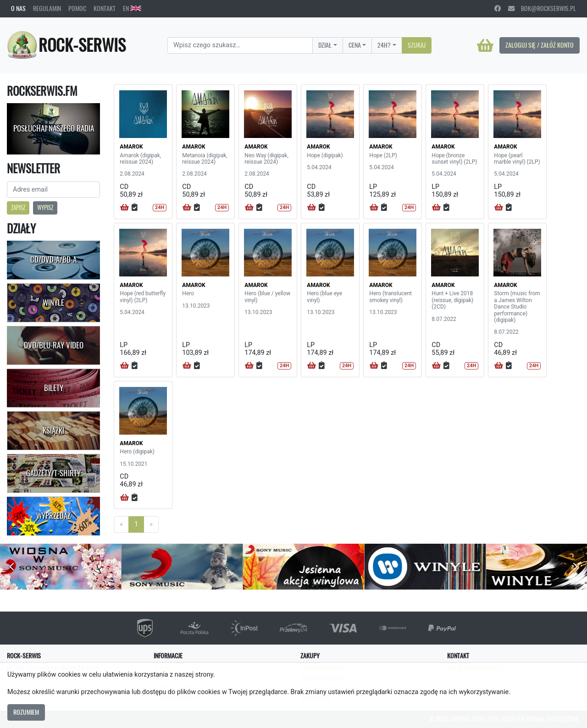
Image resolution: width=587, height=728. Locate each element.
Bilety (54, 388)
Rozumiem (26, 712)
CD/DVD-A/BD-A (53, 259)
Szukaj (417, 45)
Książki (53, 430)
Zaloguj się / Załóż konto (540, 45)
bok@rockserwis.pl (542, 8)
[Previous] (121, 524)
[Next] (151, 524)
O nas (18, 8)
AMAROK (131, 147)
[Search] (240, 45)
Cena (355, 45)
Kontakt (105, 8)
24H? (384, 45)
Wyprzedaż (53, 516)
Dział (325, 45)
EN (132, 8)
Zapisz (18, 207)
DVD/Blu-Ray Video (54, 345)
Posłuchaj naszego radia (54, 128)
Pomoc (77, 8)
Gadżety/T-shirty (53, 473)
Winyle (53, 303)
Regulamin (47, 8)
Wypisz (45, 207)
